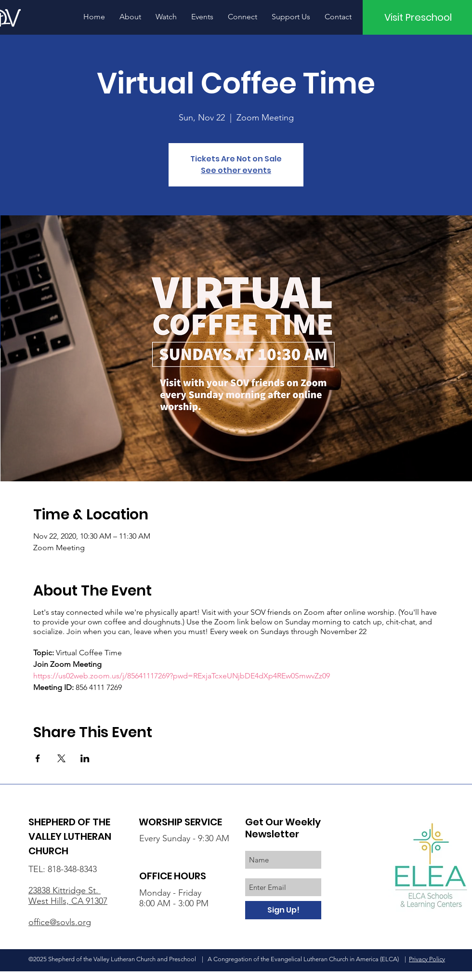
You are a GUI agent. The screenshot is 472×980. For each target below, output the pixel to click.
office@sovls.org (60, 922)
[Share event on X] (61, 758)
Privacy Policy (427, 959)
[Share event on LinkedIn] (85, 758)
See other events (236, 170)
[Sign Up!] (283, 910)
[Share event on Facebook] (38, 758)
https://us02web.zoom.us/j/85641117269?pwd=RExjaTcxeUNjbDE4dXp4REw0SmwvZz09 (182, 676)
